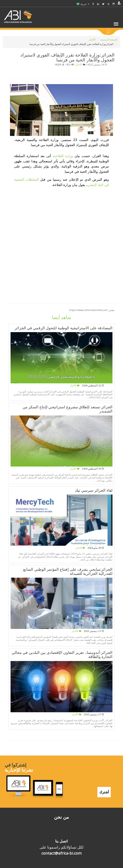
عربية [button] (83, 4)
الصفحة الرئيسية (109, 40)
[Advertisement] (62, 217)
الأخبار (92, 40)
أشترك (104, 792)
